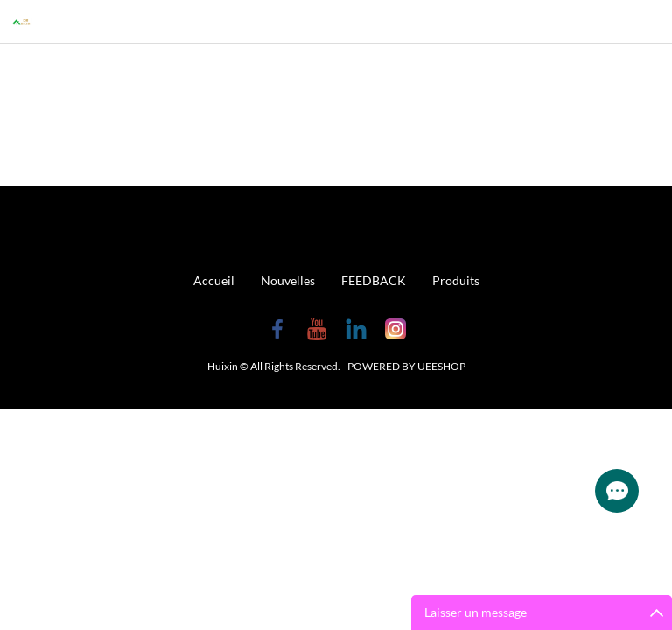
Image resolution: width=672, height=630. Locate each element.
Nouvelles (288, 280)
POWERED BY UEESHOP (406, 366)
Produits (456, 280)
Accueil (214, 280)
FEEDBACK (374, 280)
